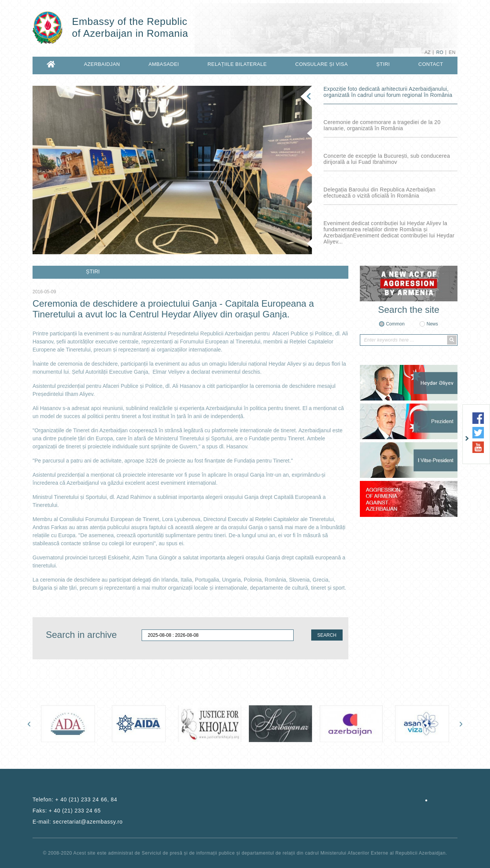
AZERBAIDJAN (102, 64)
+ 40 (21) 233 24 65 (75, 811)
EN (452, 52)
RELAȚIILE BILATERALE (237, 64)
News (432, 324)
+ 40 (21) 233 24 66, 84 (86, 799)
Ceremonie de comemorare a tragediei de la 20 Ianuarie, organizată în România (382, 125)
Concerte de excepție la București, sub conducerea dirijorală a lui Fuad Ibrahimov (387, 159)
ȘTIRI (383, 64)
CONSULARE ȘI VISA (321, 64)
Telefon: (75, 799)
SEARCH (327, 635)
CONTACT (431, 64)
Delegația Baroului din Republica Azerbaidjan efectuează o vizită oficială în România (380, 193)
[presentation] (29, 723)
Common (395, 324)
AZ (428, 52)
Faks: (67, 811)
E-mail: (78, 822)
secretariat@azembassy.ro (88, 822)
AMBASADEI (164, 64)
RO (440, 52)
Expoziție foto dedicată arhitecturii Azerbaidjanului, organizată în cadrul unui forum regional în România (388, 92)
